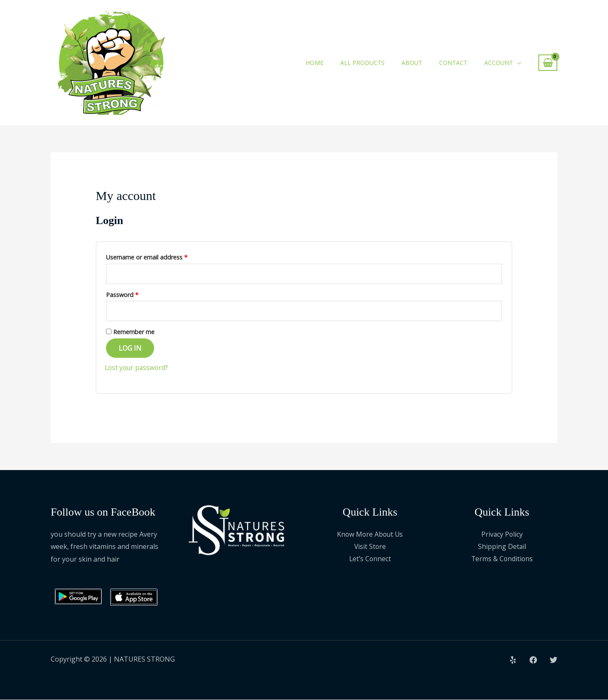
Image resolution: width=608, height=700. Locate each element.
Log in (130, 349)
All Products (362, 63)
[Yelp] (513, 660)
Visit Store (370, 547)
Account (499, 63)
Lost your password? (138, 368)
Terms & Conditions (502, 559)
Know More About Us (370, 535)
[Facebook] (533, 660)
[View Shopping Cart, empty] (548, 63)
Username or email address (159, 256)
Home (315, 63)
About (412, 63)
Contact (453, 63)
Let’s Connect (370, 559)
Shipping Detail (502, 547)
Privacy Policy (502, 535)
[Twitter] (554, 660)
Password (134, 294)
